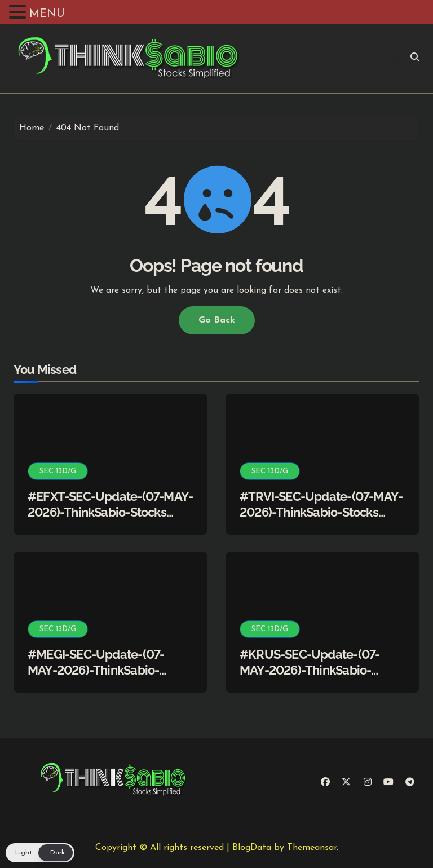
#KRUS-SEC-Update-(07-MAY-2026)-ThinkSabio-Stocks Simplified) (310, 670)
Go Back (217, 320)
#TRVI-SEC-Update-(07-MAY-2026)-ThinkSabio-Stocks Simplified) (321, 512)
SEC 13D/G (58, 471)
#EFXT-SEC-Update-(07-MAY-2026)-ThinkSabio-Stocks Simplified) (110, 512)
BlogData (252, 848)
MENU (47, 14)
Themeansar (312, 848)
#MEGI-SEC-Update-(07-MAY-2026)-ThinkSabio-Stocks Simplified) (96, 670)
